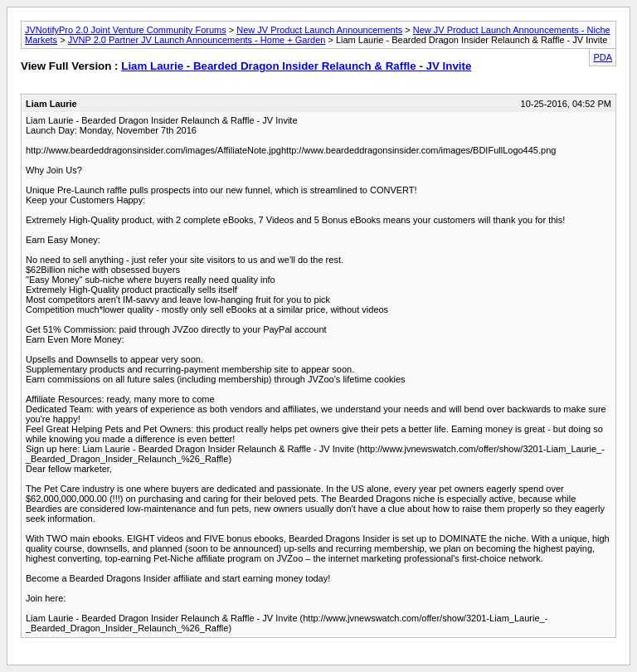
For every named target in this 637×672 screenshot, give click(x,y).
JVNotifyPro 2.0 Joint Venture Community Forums (126, 30)
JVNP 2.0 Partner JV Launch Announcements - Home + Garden (197, 40)
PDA (603, 57)
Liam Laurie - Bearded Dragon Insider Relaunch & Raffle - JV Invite (296, 66)
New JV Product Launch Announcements (319, 30)
